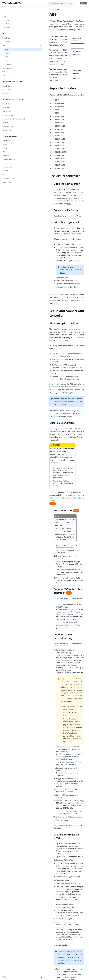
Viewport (5, 120)
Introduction (7, 17)
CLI (4, 150)
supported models (64, 354)
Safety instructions (13, 176)
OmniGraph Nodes (13, 111)
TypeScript (13, 142)
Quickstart (6, 14)
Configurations (7, 62)
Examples (6, 153)
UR (6, 54)
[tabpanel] (60, 501)
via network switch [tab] (60, 488)
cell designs (50, 335)
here (48, 181)
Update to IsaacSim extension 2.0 (12, 116)
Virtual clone (7, 65)
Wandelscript (13, 83)
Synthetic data (7, 128)
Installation (6, 21)
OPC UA (5, 87)
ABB (6, 43)
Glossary (5, 168)
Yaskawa (8, 58)
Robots (13, 39)
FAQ (4, 172)
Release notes (13, 165)
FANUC (7, 47)
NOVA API (13, 69)
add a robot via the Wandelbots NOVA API (51, 208)
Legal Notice (13, 180)
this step (44, 938)
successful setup (48, 242)
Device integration (9, 157)
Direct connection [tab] (43, 488)
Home (5, 10)
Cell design (6, 35)
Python (13, 146)
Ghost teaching (13, 124)
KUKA (7, 50)
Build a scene (7, 107)
